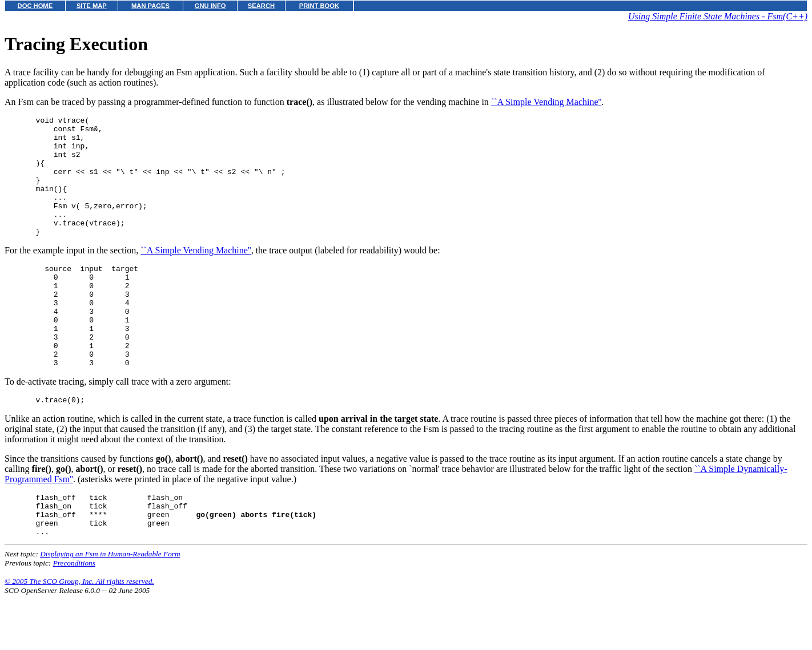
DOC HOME (35, 6)
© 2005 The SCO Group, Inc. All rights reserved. (79, 636)
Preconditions (74, 618)
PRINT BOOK (319, 6)
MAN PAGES (150, 6)
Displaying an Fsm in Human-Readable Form (110, 609)
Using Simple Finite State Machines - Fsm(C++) (718, 16)
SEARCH (261, 6)
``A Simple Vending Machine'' (546, 102)
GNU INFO (210, 6)
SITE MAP (92, 6)
